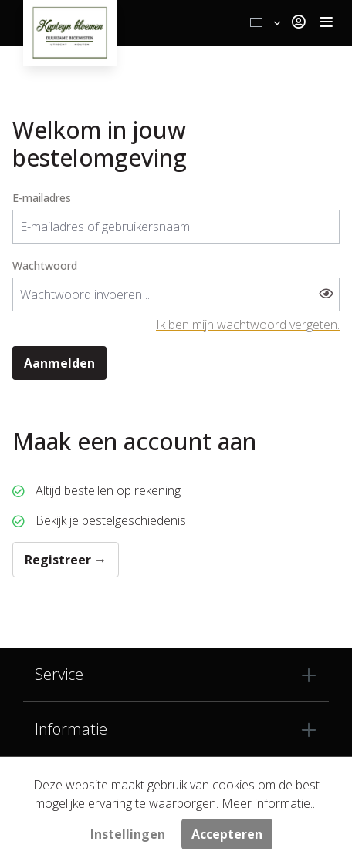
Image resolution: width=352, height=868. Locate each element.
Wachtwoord (45, 266)
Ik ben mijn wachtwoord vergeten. (248, 325)
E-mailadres (42, 198)
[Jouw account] (298, 23)
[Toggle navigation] (327, 23)
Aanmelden (59, 363)
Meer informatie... (269, 803)
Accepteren (227, 834)
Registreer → (66, 560)
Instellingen (128, 834)
